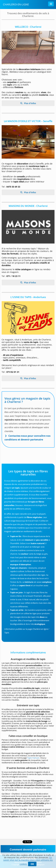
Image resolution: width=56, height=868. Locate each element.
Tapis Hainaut (33, 758)
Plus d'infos (30, 103)
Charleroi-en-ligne (16, 4)
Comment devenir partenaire (28, 850)
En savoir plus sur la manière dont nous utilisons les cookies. (28, 861)
